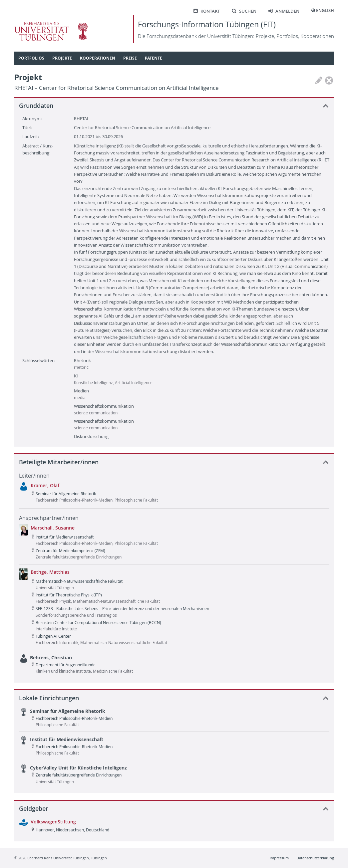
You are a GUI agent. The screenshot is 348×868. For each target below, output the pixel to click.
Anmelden (284, 11)
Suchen (244, 11)
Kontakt (207, 11)
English (325, 10)
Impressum (279, 858)
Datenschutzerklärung (315, 858)
